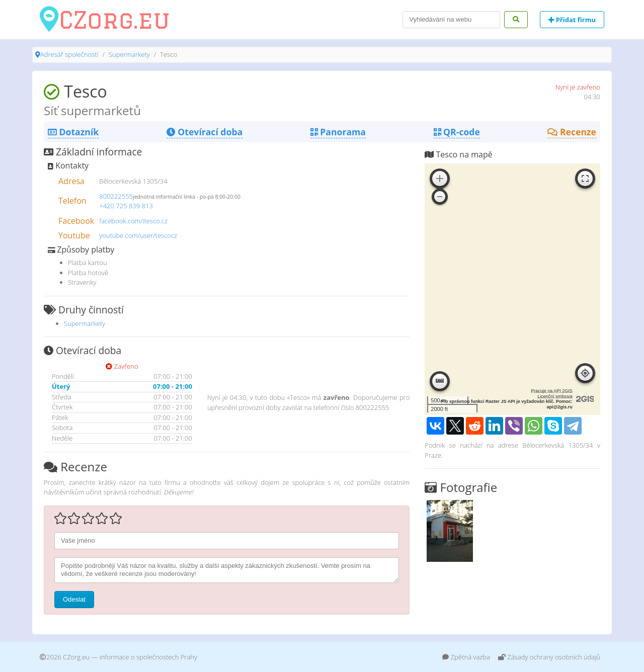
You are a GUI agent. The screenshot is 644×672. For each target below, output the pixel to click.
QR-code (457, 132)
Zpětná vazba (466, 657)
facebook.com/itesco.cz (133, 221)
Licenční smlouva (555, 396)
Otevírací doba (205, 132)
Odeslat (74, 599)
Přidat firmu (572, 20)
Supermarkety (129, 54)
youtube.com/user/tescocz (138, 235)
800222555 (116, 196)
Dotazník (73, 132)
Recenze (572, 132)
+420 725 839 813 (126, 206)
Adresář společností (69, 54)
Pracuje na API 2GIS (552, 391)
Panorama (338, 132)
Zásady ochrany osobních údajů (549, 657)
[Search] (451, 20)
